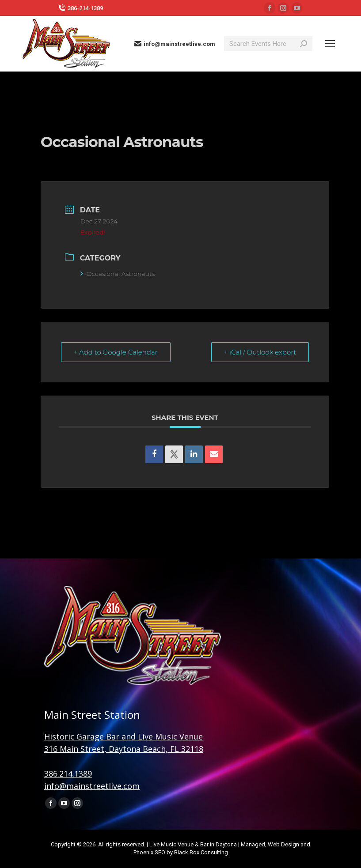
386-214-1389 (81, 8)
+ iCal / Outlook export (260, 352)
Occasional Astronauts (118, 274)
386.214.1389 (68, 774)
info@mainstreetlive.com (175, 44)
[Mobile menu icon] (330, 44)
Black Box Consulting (201, 852)
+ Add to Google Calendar (116, 352)
